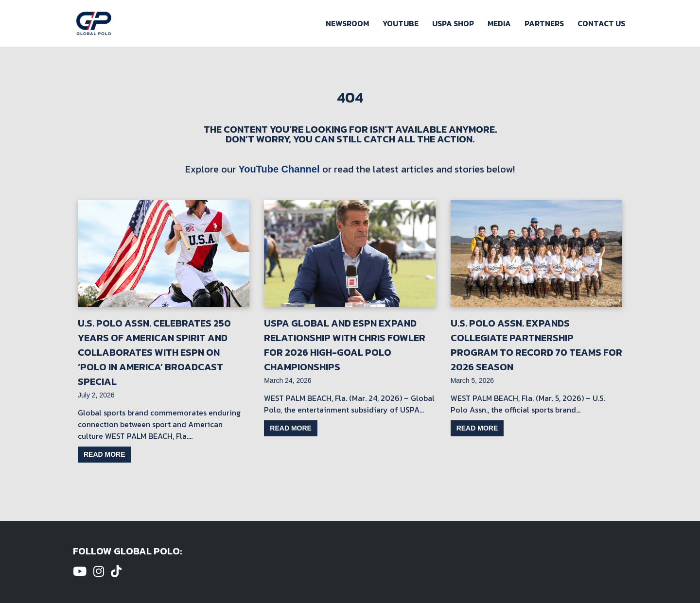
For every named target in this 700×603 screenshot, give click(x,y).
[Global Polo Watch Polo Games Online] (94, 23)
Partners (544, 23)
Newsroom (347, 23)
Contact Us (601, 23)
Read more (105, 454)
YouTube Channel (279, 169)
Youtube (401, 23)
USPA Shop (453, 23)
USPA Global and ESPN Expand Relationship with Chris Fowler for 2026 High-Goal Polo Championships (345, 345)
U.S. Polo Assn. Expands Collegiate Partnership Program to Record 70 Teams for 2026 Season (536, 345)
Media (499, 23)
